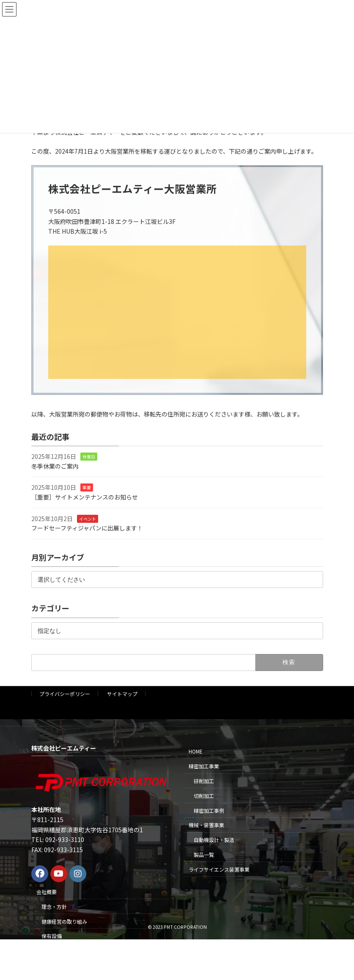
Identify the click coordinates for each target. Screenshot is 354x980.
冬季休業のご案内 (55, 466)
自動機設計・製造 (214, 840)
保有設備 (52, 936)
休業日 (89, 457)
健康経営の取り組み (64, 921)
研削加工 (204, 781)
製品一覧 (204, 854)
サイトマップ (122, 694)
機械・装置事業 (206, 825)
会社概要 (47, 892)
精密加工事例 (209, 810)
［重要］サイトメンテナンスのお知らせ (85, 497)
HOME (196, 751)
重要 (87, 487)
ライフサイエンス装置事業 (219, 869)
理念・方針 (54, 907)
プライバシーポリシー (65, 694)
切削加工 (204, 796)
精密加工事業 (204, 766)
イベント (88, 518)
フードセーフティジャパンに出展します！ (87, 528)
